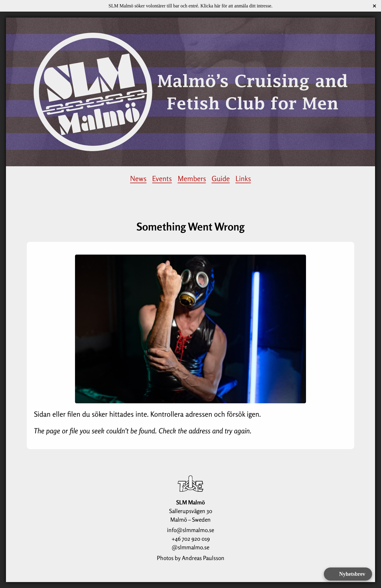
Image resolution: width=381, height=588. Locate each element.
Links (243, 179)
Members (192, 179)
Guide (221, 179)
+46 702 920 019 (191, 539)
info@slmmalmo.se (190, 530)
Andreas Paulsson (203, 558)
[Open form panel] (348, 574)
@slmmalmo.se (190, 547)
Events (162, 179)
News (138, 179)
